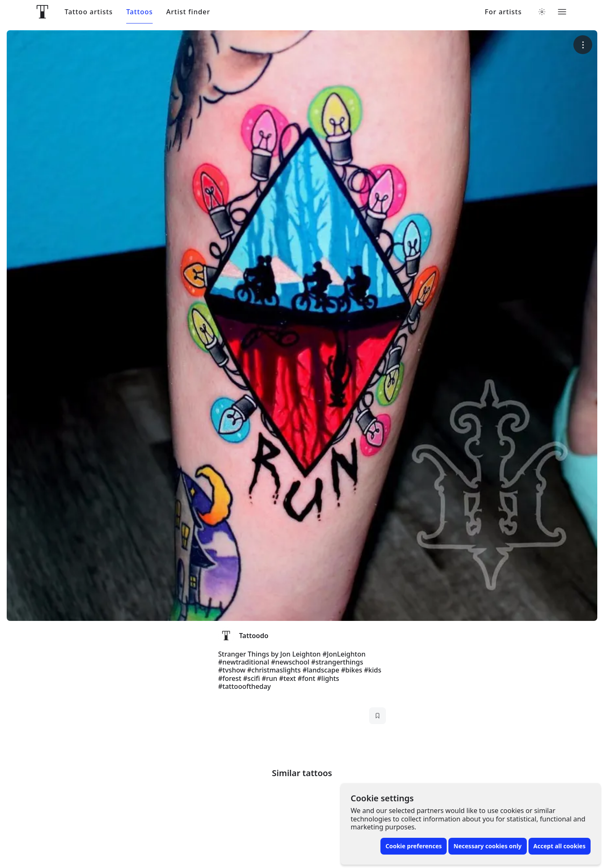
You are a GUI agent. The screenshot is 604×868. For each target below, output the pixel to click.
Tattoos (139, 12)
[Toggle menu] (562, 12)
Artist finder (188, 12)
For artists (503, 12)
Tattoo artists (89, 12)
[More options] (583, 45)
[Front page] (42, 12)
